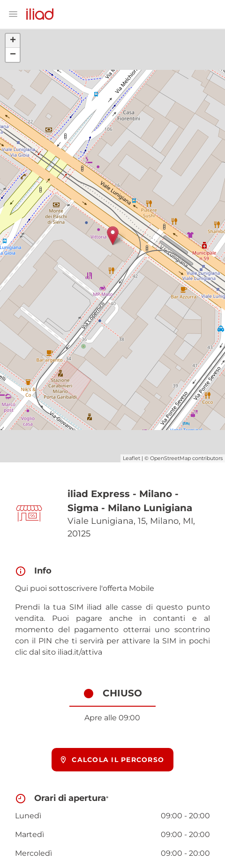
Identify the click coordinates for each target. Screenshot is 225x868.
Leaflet (131, 458)
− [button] (13, 55)
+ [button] (13, 41)
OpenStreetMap (170, 458)
